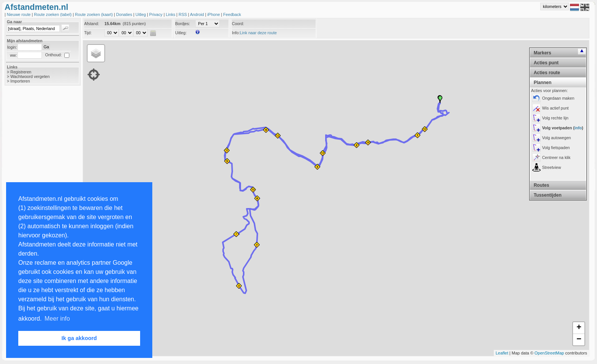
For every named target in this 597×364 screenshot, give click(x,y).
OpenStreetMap (549, 353)
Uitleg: (181, 33)
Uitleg (141, 14)
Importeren (20, 81)
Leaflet (502, 353)
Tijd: (88, 33)
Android (198, 14)
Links (171, 14)
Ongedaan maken (558, 98)
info (578, 128)
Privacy (156, 14)
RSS (183, 14)
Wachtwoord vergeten (30, 76)
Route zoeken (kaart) (94, 14)
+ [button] (579, 328)
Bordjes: (183, 24)
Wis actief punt (555, 108)
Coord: (238, 24)
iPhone (214, 14)
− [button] (579, 340)
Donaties (125, 14)
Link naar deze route (258, 33)
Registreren (21, 72)
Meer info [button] (57, 319)
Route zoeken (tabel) (53, 14)
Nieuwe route (19, 14)
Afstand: (92, 24)
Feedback (232, 14)
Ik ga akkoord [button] (79, 338)
